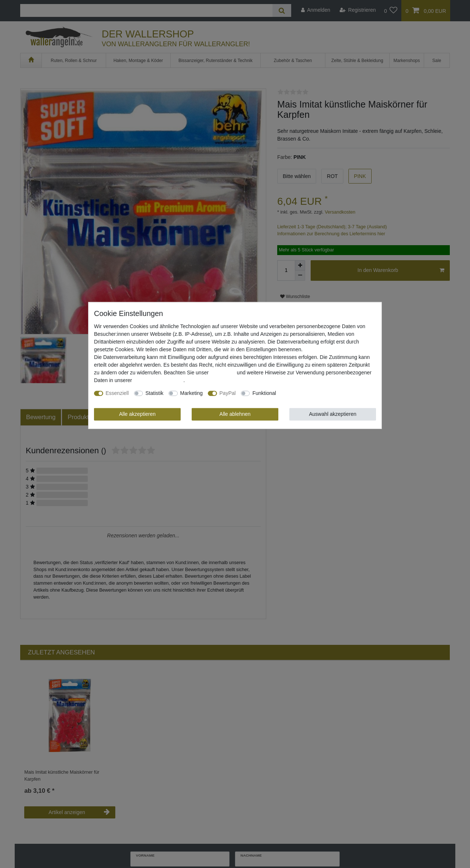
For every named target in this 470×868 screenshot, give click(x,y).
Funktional (264, 393)
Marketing (191, 393)
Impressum (223, 373)
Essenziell (117, 393)
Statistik (154, 393)
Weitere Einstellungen (306, 393)
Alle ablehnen (235, 414)
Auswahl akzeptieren (332, 414)
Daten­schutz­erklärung (158, 380)
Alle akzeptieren (137, 414)
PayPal (228, 393)
